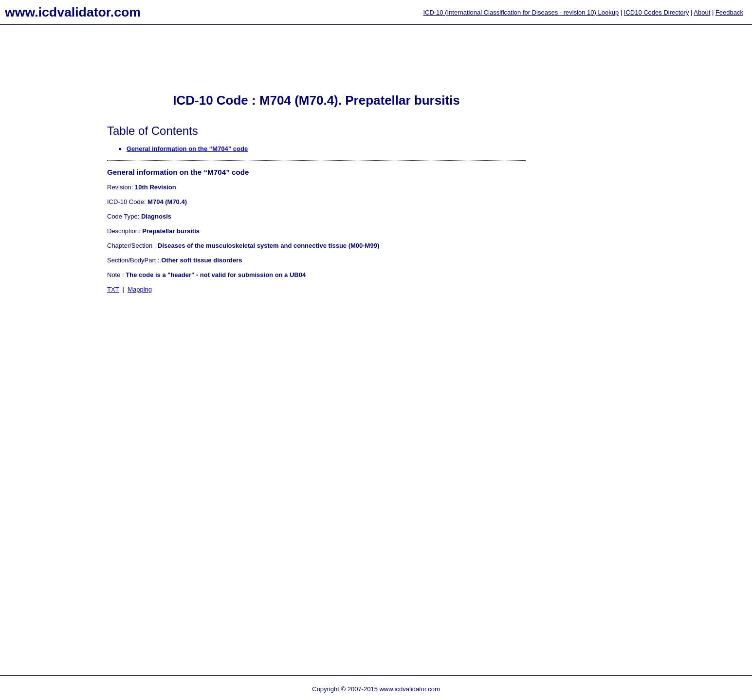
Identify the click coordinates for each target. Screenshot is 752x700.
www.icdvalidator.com (73, 12)
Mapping (140, 289)
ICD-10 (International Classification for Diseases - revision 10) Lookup (521, 12)
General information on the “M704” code (187, 149)
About (702, 12)
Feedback (729, 12)
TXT (113, 289)
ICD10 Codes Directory (657, 12)
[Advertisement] (39, 185)
